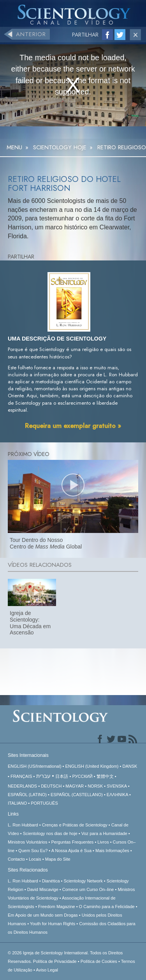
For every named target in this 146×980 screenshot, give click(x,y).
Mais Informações (112, 851)
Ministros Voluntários (28, 842)
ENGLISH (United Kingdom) (92, 766)
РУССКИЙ (82, 776)
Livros (103, 842)
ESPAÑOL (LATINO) (27, 795)
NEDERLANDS (22, 786)
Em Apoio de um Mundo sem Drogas (43, 915)
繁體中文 (105, 776)
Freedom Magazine (57, 907)
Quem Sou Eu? (33, 851)
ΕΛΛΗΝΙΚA (117, 795)
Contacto (16, 859)
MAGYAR (75, 786)
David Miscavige (43, 889)
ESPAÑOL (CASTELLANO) (77, 795)
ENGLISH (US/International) (35, 766)
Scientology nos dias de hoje (50, 833)
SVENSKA (117, 786)
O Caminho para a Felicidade (107, 907)
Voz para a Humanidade (104, 833)
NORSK (95, 786)
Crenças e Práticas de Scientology (75, 825)
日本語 (62, 776)
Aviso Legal (47, 970)
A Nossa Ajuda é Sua (71, 851)
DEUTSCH (51, 786)
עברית (43, 776)
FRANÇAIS (21, 776)
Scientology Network (83, 881)
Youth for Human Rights (53, 924)
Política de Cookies (99, 961)
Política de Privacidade (55, 961)
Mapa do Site (58, 859)
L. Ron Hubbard (23, 825)
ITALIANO (17, 803)
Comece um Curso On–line (88, 889)
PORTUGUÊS (44, 803)
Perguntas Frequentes (72, 842)
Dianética (51, 881)
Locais (35, 859)
